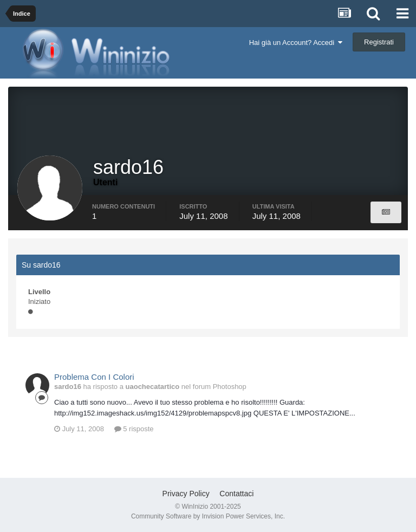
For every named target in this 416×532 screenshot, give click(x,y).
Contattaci (236, 494)
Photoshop (230, 387)
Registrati (379, 42)
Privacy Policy (186, 494)
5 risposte (134, 429)
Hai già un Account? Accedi (296, 43)
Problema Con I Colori (94, 377)
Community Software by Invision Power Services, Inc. (208, 516)
